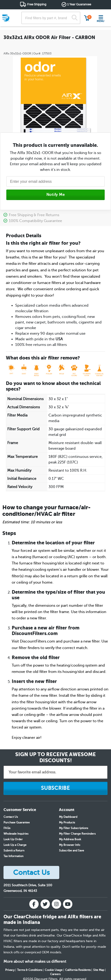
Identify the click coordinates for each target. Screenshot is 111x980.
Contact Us (11, 817)
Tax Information (13, 856)
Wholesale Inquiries (16, 834)
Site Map (99, 970)
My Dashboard (68, 817)
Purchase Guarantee (17, 822)
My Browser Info (70, 845)
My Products (67, 822)
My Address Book (70, 839)
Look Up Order (13, 839)
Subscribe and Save (72, 851)
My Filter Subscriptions (74, 828)
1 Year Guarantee (79, 4)
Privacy (10, 970)
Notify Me (56, 195)
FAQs (7, 828)
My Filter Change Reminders (77, 834)
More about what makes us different (35, 962)
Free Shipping (37, 4)
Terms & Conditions (30, 970)
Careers (55, 974)
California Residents (78, 970)
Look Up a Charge (15, 845)
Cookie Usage (54, 970)
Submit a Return (14, 851)
